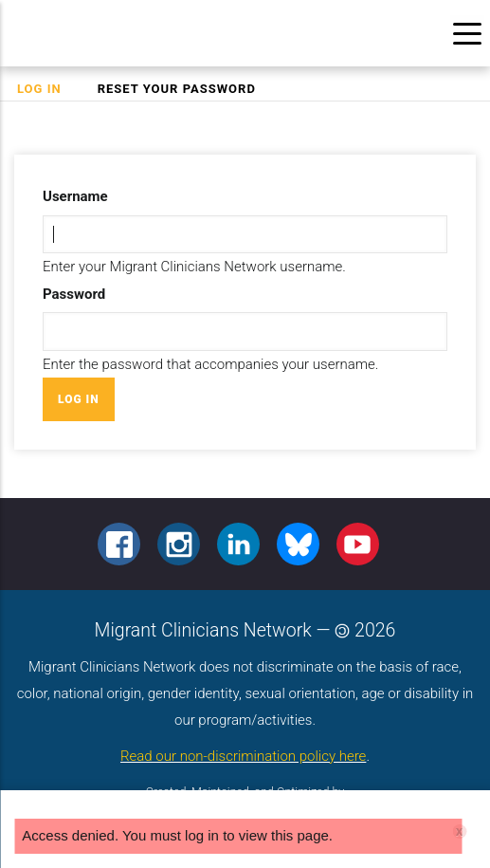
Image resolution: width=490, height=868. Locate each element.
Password (74, 294)
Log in (48, 89)
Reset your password (177, 89)
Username (75, 196)
